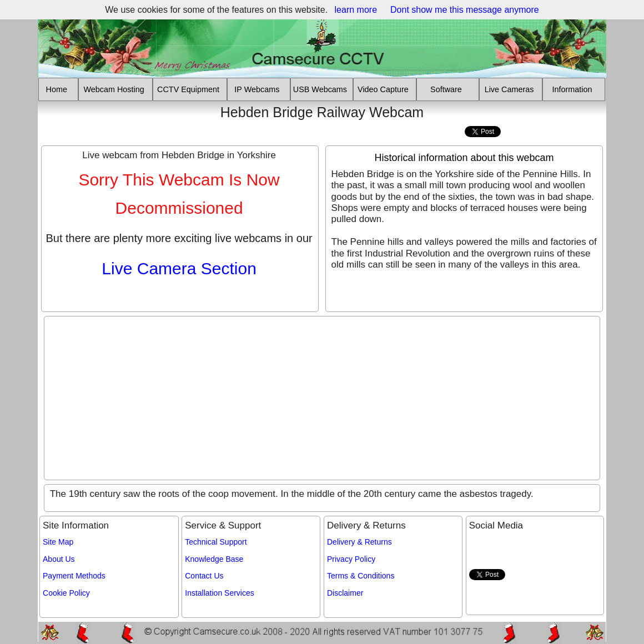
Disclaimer (345, 593)
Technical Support (216, 542)
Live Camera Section (179, 268)
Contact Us (204, 576)
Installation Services (220, 593)
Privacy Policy (351, 559)
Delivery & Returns (359, 542)
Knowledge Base (214, 559)
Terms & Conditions (361, 576)
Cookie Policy (66, 593)
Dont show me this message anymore (465, 10)
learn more (356, 10)
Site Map (58, 542)
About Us (59, 559)
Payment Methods (74, 576)
